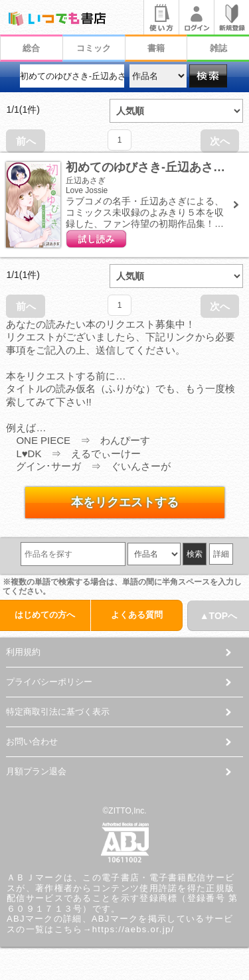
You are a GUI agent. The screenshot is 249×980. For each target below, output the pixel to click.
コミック (94, 48)
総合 (31, 48)
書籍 (156, 48)
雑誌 (218, 48)
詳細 (221, 554)
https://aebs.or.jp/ (133, 929)
